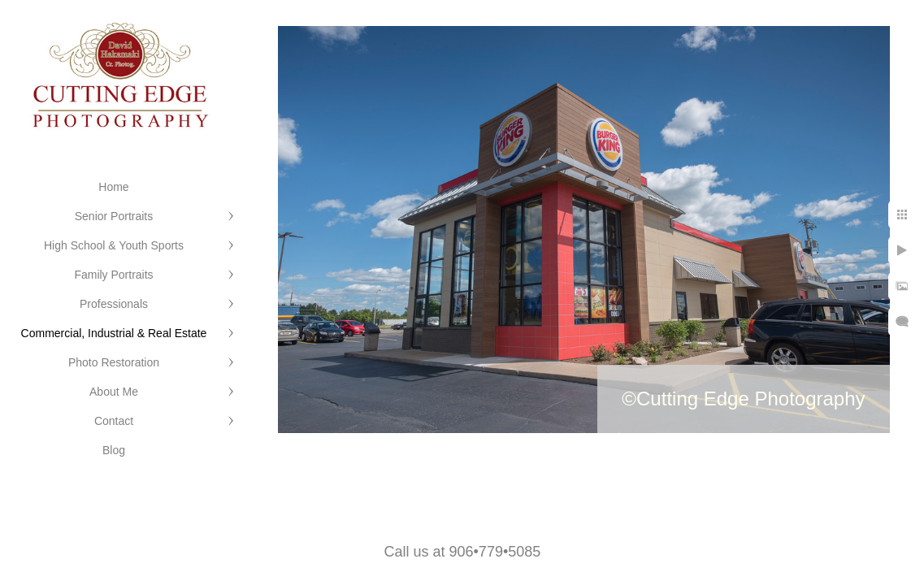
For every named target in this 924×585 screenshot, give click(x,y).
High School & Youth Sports (114, 245)
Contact (114, 421)
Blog (114, 450)
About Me (114, 392)
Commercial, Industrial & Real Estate (114, 333)
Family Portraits (113, 275)
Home (113, 187)
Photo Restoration (114, 362)
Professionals (114, 304)
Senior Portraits (114, 216)
